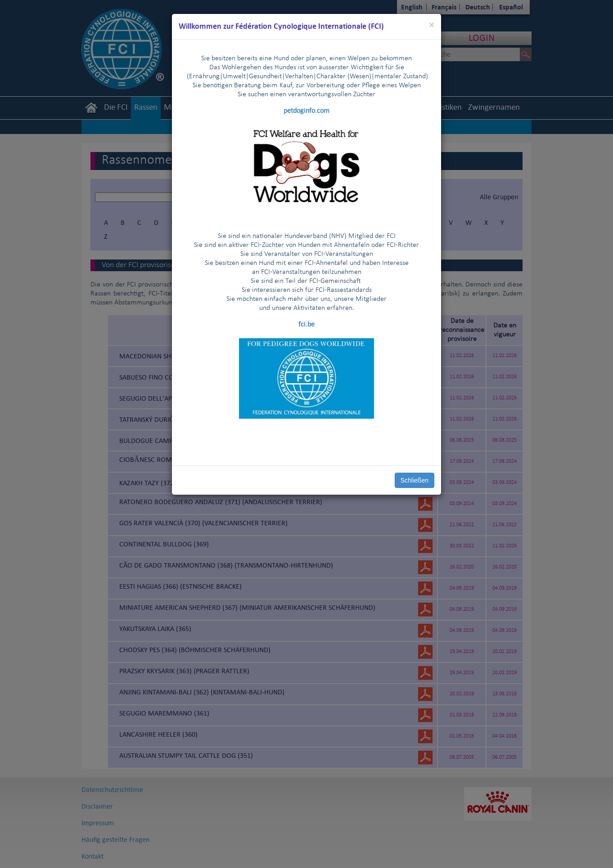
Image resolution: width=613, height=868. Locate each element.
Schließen (415, 480)
